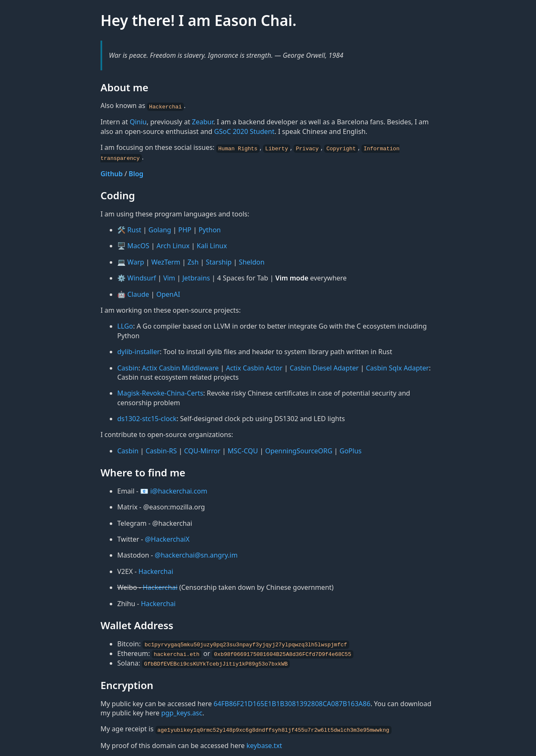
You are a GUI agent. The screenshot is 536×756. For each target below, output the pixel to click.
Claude (138, 293)
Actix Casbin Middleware (180, 367)
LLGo (125, 325)
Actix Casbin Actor (254, 367)
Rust (134, 229)
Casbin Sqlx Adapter (397, 367)
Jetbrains (196, 277)
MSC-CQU (243, 450)
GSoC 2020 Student (244, 131)
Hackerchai (156, 570)
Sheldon (251, 261)
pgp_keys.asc (182, 711)
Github (112, 172)
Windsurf (142, 277)
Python (210, 229)
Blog (136, 172)
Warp (136, 261)
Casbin (128, 367)
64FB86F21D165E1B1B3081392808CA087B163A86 (292, 702)
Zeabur (202, 122)
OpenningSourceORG (299, 450)
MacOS (138, 245)
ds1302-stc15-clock (147, 418)
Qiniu (138, 122)
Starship (219, 261)
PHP (185, 229)
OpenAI (168, 293)
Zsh (193, 261)
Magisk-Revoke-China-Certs (160, 392)
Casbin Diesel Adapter (324, 367)
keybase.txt (264, 743)
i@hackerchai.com (179, 490)
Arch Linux (173, 245)
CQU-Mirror (202, 450)
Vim (169, 277)
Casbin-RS (161, 450)
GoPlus (351, 450)
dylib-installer (139, 351)
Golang (160, 229)
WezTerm (166, 261)
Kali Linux (212, 245)
